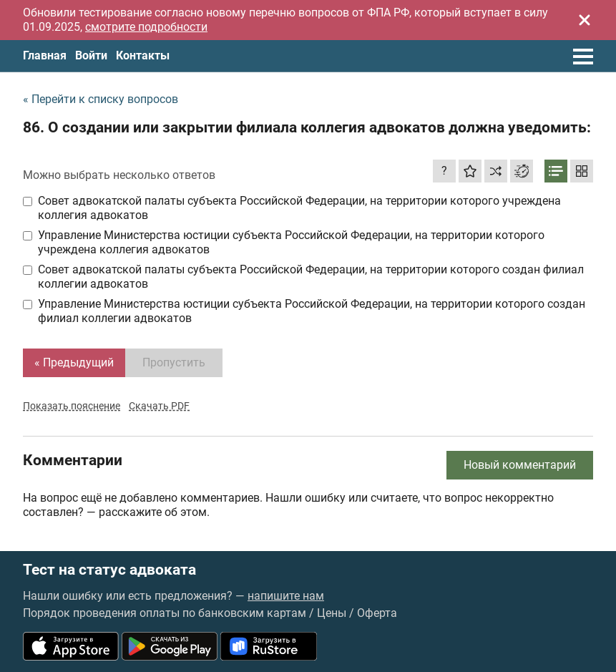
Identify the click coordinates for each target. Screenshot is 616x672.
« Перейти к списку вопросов (101, 99)
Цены (332, 613)
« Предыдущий (74, 362)
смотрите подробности (146, 27)
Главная (45, 55)
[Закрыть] (585, 20)
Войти (91, 55)
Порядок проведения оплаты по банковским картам (165, 613)
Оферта (377, 613)
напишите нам (286, 596)
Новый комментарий (520, 465)
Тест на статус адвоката (109, 570)
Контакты (143, 55)
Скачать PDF (159, 406)
